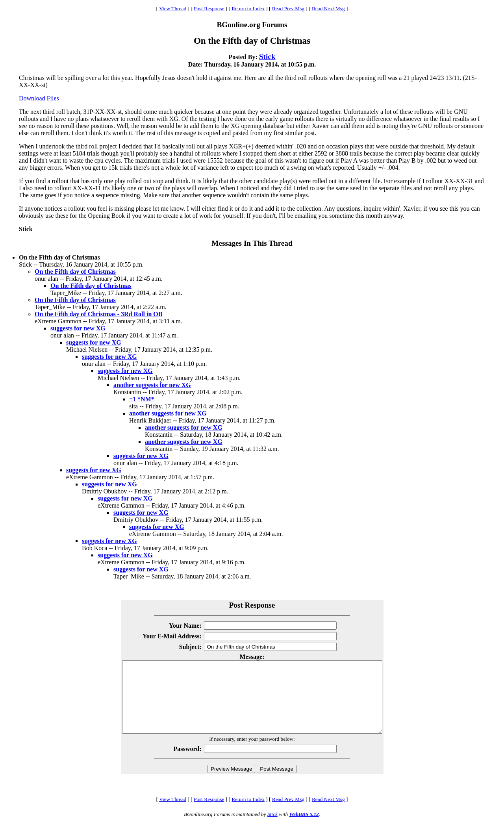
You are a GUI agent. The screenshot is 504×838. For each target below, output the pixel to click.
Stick (267, 57)
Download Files (39, 98)
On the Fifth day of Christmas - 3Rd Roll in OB (98, 314)
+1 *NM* (142, 399)
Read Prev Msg (288, 8)
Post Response (209, 8)
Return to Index (248, 8)
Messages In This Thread (252, 243)
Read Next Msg (328, 8)
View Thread (173, 8)
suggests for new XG (78, 328)
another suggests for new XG (152, 385)
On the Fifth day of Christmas (75, 272)
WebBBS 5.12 (304, 828)
